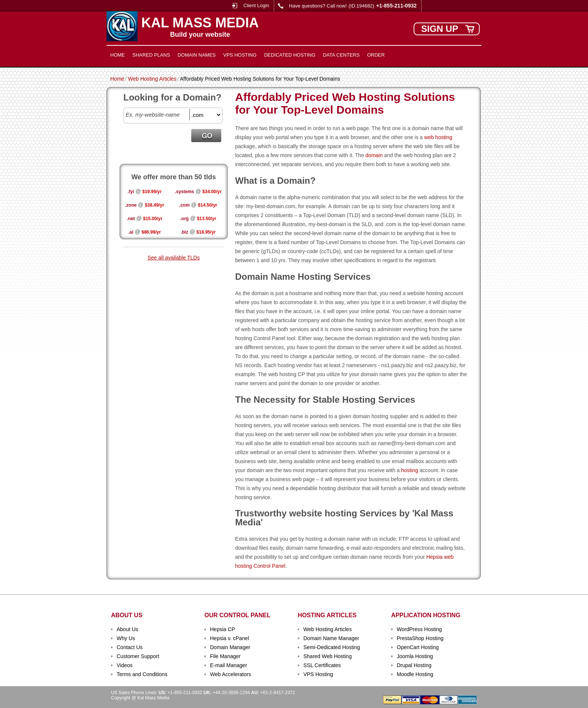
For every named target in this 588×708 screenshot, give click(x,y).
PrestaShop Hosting (420, 638)
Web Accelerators (230, 674)
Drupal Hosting (414, 665)
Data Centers (341, 55)
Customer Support (138, 656)
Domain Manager (230, 647)
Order (376, 55)
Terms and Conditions (142, 674)
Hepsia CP (223, 629)
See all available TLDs (173, 258)
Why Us (126, 638)
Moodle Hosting (415, 674)
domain (374, 155)
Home (118, 55)
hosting (410, 470)
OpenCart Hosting (418, 647)
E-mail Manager (229, 665)
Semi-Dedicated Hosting (332, 647)
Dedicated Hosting (290, 55)
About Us (127, 629)
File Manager (225, 656)
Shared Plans (151, 55)
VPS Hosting (240, 55)
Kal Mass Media (200, 23)
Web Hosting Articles (152, 79)
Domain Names (196, 55)
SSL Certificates (322, 665)
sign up (440, 29)
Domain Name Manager (331, 638)
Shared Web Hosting (328, 656)
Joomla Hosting (415, 656)
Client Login (256, 5)
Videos (125, 665)
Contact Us (130, 647)
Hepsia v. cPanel (229, 638)
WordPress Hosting (419, 629)
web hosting (438, 137)
